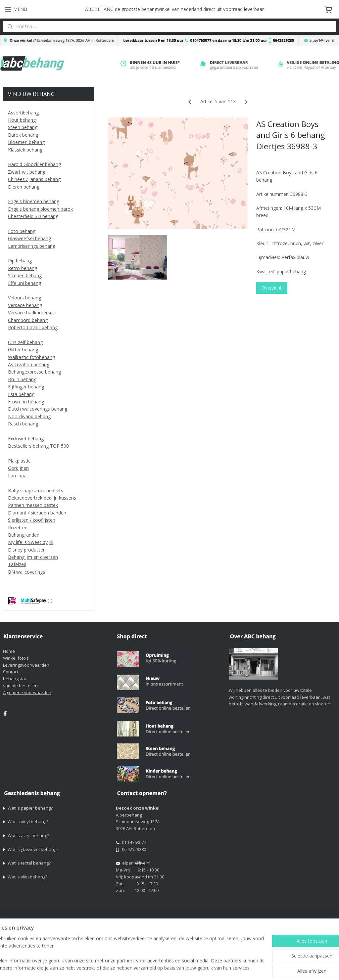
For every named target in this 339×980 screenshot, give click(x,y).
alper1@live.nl (136, 863)
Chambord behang (28, 320)
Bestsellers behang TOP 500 (38, 446)
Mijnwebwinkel (303, 968)
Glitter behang (23, 350)
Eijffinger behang (26, 387)
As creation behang (29, 364)
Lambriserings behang (32, 246)
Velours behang (24, 298)
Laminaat (18, 476)
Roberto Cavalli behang (33, 327)
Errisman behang (26, 401)
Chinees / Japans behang (34, 179)
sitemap (206, 968)
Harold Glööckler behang (34, 164)
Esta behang (21, 394)
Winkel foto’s (16, 658)
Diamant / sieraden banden (37, 513)
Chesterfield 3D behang (33, 216)
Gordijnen (18, 468)
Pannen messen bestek (33, 505)
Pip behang (20, 261)
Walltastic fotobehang (31, 357)
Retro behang (23, 268)
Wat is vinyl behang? (28, 822)
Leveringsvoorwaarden (26, 665)
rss (220, 968)
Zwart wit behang (27, 172)
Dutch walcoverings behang (38, 409)
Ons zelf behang (25, 342)
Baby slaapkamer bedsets (36, 490)
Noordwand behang (29, 416)
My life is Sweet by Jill (31, 542)
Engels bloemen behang (34, 201)
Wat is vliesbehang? (27, 877)
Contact (11, 672)
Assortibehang (23, 113)
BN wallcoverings (26, 572)
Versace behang (25, 305)
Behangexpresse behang (34, 372)
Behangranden (24, 535)
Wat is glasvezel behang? (33, 849)
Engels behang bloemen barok (40, 209)
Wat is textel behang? (29, 863)
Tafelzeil (17, 564)
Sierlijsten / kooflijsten (32, 520)
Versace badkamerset (31, 312)
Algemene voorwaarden (27, 692)
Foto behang (22, 231)
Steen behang (23, 127)
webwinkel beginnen (246, 968)
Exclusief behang (26, 439)
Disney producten (27, 550)
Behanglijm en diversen (33, 557)
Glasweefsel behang (29, 238)
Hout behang (22, 120)
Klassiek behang (25, 150)
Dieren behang (24, 187)
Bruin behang (22, 379)
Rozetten (18, 528)
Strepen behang (25, 275)
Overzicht (271, 288)
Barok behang (23, 135)
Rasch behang (23, 424)
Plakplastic (19, 461)
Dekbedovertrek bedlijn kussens (42, 498)
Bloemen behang (26, 142)
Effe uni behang (24, 283)
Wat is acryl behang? (28, 835)
